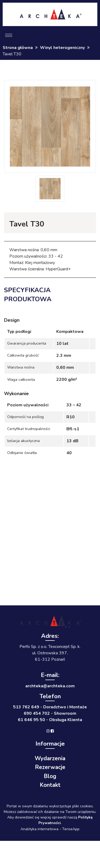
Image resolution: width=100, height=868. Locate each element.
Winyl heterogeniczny (62, 48)
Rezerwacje (50, 767)
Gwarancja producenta (27, 343)
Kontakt (50, 785)
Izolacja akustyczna (23, 441)
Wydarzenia (50, 758)
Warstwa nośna (21, 367)
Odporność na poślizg (25, 417)
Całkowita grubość (23, 355)
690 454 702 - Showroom (50, 713)
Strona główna (18, 48)
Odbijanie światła (22, 453)
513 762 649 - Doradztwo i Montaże (50, 707)
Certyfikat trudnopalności (29, 429)
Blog (50, 776)
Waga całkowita (21, 380)
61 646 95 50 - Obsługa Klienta (50, 720)
